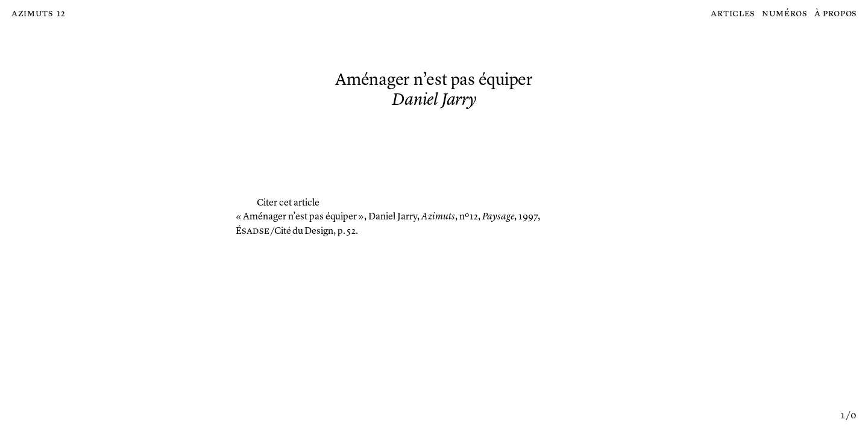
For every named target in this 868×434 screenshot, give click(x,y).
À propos (836, 14)
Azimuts (32, 14)
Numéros (785, 14)
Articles (733, 14)
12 (61, 14)
